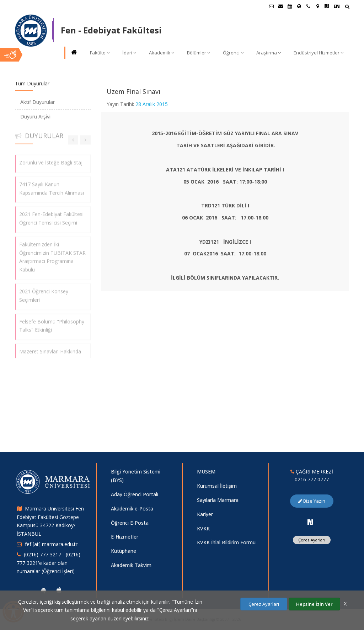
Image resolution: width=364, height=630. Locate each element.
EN (337, 6)
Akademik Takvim (131, 565)
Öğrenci (233, 53)
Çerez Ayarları (312, 540)
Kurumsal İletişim (217, 486)
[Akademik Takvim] (290, 6)
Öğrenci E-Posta (130, 523)
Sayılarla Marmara (218, 500)
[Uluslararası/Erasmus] (299, 6)
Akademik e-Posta (132, 509)
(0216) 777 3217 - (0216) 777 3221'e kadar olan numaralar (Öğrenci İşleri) (49, 563)
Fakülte (100, 53)
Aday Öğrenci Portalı (135, 494)
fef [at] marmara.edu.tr (51, 544)
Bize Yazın (312, 501)
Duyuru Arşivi (35, 117)
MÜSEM (206, 472)
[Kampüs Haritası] (317, 6)
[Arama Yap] (347, 7)
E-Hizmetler (125, 537)
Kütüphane (124, 551)
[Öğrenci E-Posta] (271, 6)
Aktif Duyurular (38, 102)
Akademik (162, 53)
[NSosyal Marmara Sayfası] (327, 6)
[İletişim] (308, 6)
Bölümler (199, 53)
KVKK (203, 528)
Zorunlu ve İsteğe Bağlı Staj (51, 159)
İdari (129, 53)
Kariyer (205, 514)
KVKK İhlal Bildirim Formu (226, 542)
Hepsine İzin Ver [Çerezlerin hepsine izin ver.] (314, 604)
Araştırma (269, 53)
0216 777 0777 (312, 479)
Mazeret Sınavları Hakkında (50, 348)
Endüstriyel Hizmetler (318, 53)
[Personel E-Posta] (280, 6)
